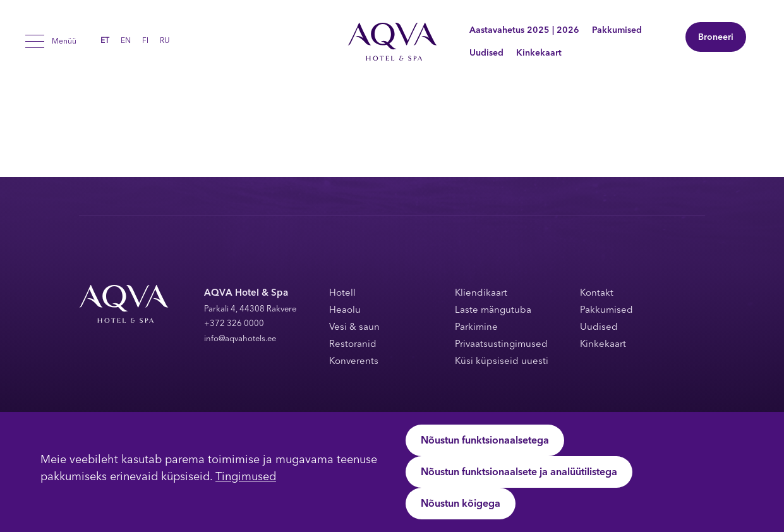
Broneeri (716, 38)
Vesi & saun (354, 328)
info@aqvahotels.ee (240, 339)
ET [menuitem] (105, 42)
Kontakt (597, 293)
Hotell (342, 293)
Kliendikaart (481, 293)
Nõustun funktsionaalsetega (485, 441)
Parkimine (476, 328)
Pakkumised (617, 31)
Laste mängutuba (493, 311)
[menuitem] (105, 41)
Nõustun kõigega (461, 504)
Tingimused (246, 477)
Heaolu (345, 311)
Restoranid (353, 345)
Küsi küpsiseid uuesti (502, 362)
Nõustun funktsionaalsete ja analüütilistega (519, 473)
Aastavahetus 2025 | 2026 (524, 31)
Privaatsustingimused (501, 345)
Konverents (354, 362)
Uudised (486, 53)
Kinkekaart (539, 53)
